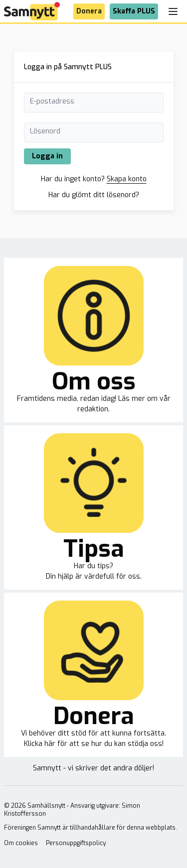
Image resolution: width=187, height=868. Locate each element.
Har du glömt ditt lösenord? (94, 195)
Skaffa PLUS (134, 11)
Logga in (47, 156)
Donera (89, 11)
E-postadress (52, 101)
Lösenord (45, 131)
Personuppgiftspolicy (76, 843)
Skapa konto (127, 179)
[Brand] (32, 11)
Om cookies (21, 843)
